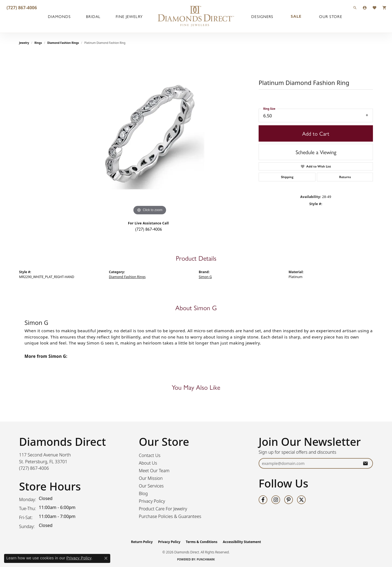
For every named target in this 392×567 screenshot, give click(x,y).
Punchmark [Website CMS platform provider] (206, 559)
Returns (345, 177)
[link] (21, 7)
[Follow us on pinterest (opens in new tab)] (289, 500)
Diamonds (59, 16)
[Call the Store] (34, 468)
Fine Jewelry (129, 16)
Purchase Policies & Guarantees (170, 516)
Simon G (205, 277)
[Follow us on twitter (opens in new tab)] (301, 500)
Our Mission (151, 478)
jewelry (24, 43)
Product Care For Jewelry (163, 509)
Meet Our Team (154, 471)
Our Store (331, 16)
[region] (150, 135)
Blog (143, 493)
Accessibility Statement (242, 542)
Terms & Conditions (202, 542)
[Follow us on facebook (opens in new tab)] (263, 500)
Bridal (93, 16)
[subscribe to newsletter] (365, 463)
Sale (296, 16)
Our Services (151, 486)
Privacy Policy (152, 501)
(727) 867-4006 (148, 229)
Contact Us (150, 455)
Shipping (287, 177)
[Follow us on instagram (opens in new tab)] (276, 500)
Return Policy (142, 542)
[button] (355, 7)
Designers (262, 16)
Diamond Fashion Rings (63, 43)
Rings (38, 43)
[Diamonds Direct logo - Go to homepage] (196, 16)
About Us (148, 463)
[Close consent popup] (106, 558)
